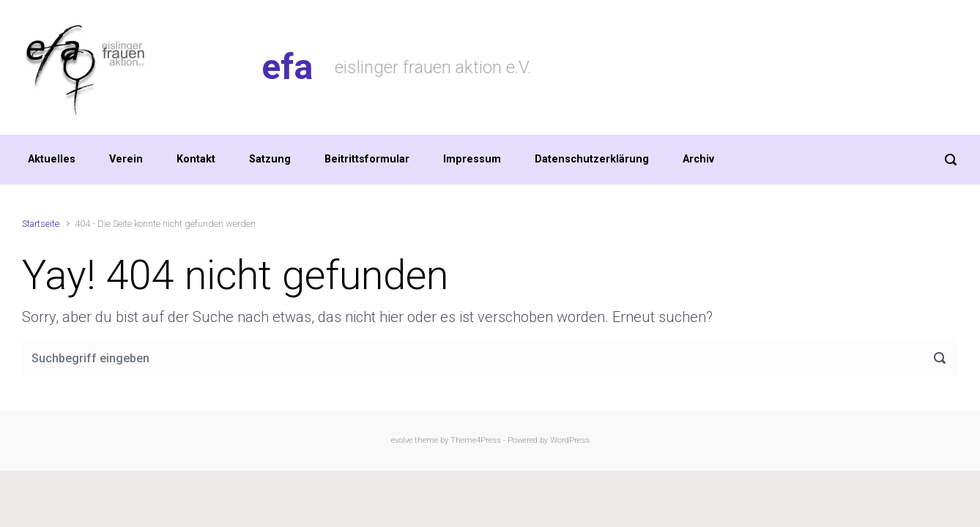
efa (287, 67)
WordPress (570, 440)
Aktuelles (52, 159)
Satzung (270, 159)
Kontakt (196, 159)
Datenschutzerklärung (592, 159)
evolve (402, 440)
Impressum (472, 159)
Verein (126, 159)
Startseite (41, 224)
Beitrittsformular (367, 159)
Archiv (698, 159)
